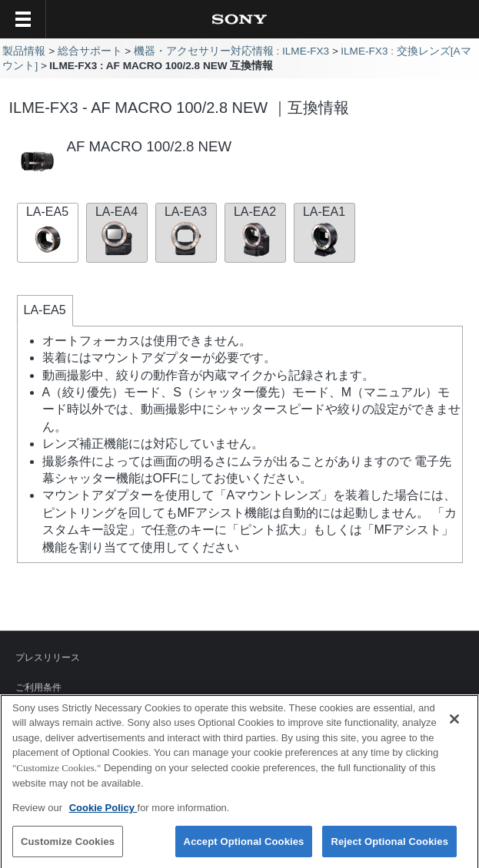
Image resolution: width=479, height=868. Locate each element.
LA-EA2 (255, 231)
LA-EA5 (48, 231)
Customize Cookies (68, 845)
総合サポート (90, 51)
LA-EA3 (186, 231)
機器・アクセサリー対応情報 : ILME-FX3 (232, 51)
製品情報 (24, 51)
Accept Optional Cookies (244, 845)
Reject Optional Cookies (389, 845)
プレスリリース (48, 658)
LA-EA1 (324, 231)
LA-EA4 (117, 231)
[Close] (454, 723)
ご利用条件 (38, 687)
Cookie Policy (103, 812)
